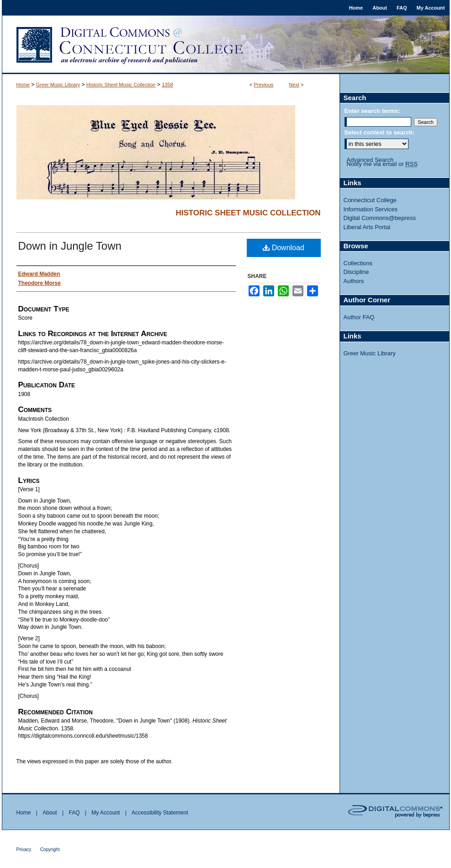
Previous (264, 85)
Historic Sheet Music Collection (121, 85)
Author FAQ (359, 317)
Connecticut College (370, 200)
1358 (167, 85)
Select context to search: (380, 132)
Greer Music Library (58, 85)
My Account (106, 813)
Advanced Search (370, 160)
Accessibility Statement (160, 813)
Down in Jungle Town (70, 246)
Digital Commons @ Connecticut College (226, 45)
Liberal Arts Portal (367, 227)
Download (284, 248)
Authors (354, 281)
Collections (358, 263)
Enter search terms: (372, 111)
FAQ (74, 813)
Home (23, 85)
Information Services (371, 209)
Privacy (24, 849)
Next (294, 85)
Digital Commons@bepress (380, 218)
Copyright (50, 849)
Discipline (356, 272)
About (50, 813)
